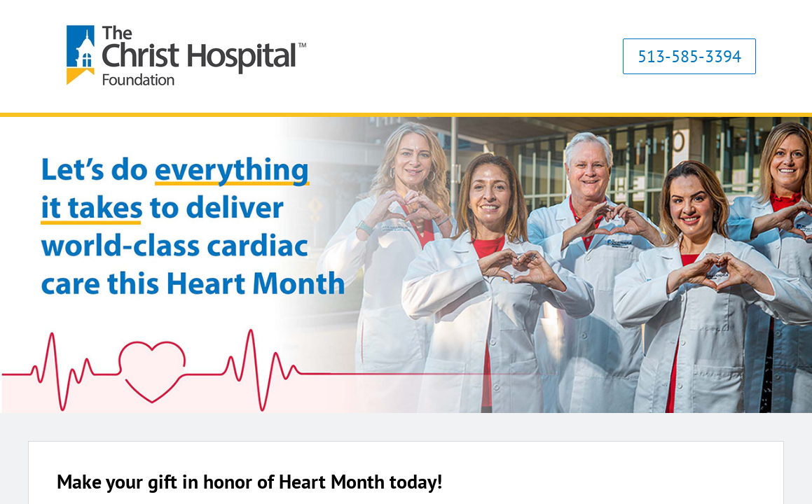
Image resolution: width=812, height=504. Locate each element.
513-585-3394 (689, 56)
